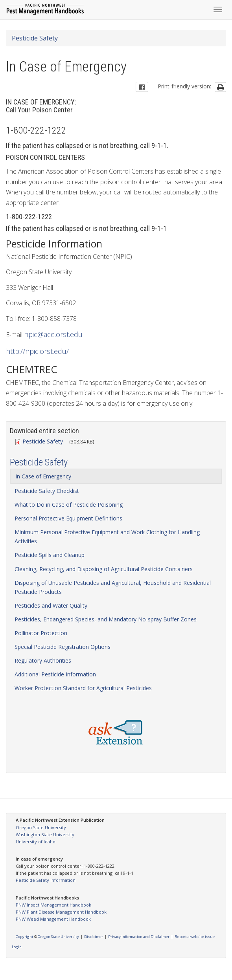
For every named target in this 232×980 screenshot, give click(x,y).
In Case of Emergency (43, 476)
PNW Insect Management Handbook (53, 905)
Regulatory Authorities (43, 660)
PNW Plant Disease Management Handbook (61, 912)
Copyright (25, 937)
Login (17, 947)
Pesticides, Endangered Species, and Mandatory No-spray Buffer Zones (106, 619)
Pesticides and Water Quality (51, 605)
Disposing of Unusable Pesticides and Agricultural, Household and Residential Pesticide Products (113, 587)
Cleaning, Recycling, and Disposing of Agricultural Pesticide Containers (104, 569)
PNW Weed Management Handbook (53, 919)
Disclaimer (94, 937)
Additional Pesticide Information (55, 674)
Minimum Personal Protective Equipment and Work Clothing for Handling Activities (107, 537)
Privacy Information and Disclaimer (139, 937)
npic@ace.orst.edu (53, 334)
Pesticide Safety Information (46, 880)
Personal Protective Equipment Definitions (68, 518)
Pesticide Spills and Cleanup (50, 555)
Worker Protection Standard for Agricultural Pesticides (83, 688)
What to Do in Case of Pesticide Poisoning (69, 505)
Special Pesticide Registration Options (63, 647)
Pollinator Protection (41, 633)
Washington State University (45, 834)
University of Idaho (36, 842)
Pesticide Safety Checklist (47, 491)
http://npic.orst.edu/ (37, 351)
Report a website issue (195, 937)
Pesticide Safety (35, 38)
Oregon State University (41, 827)
